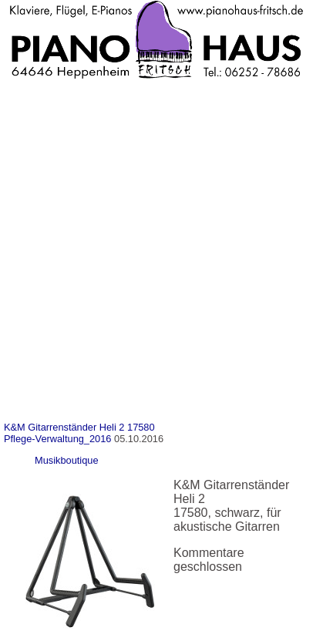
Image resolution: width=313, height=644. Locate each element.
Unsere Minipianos (74, 186)
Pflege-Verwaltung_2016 (57, 439)
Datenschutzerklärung (82, 369)
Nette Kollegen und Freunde (99, 160)
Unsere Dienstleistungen (77, 212)
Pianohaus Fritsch (59, 107)
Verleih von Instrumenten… (97, 317)
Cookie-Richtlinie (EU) (83, 396)
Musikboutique (67, 460)
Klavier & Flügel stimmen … (98, 265)
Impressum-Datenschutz (77, 343)
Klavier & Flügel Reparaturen (101, 238)
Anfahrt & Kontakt (71, 134)
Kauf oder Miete (66, 291)
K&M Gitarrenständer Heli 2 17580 (79, 427)
